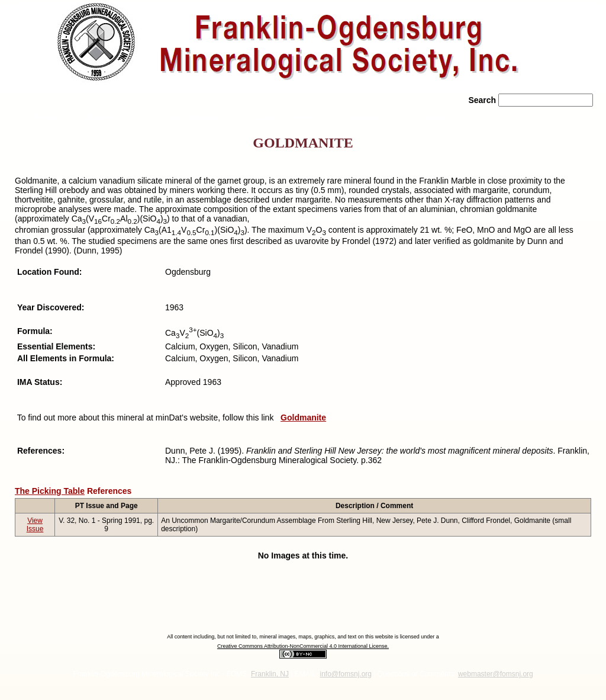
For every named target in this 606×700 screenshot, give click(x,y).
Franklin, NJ (270, 674)
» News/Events (281, 118)
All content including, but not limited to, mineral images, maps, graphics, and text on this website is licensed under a (303, 637)
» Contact (436, 118)
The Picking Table (50, 491)
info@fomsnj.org (346, 674)
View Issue (35, 525)
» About (104, 118)
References (109, 491)
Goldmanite (303, 418)
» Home (40, 118)
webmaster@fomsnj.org (496, 674)
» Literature (360, 118)
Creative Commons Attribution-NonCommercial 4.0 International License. (303, 646)
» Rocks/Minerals (188, 118)
